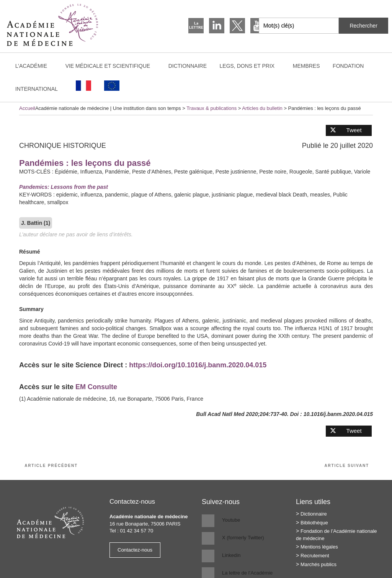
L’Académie (35, 66)
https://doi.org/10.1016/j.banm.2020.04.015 (198, 365)
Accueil (27, 108)
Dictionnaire (188, 66)
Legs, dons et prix (251, 66)
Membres (306, 66)
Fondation (348, 66)
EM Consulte (96, 387)
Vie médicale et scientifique (111, 66)
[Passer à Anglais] (112, 86)
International (40, 89)
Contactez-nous (135, 550)
